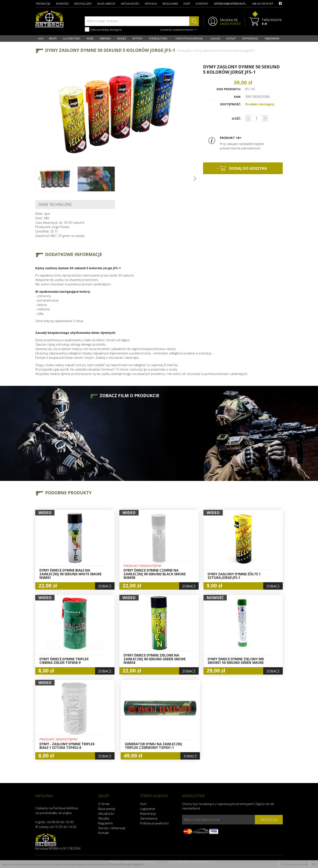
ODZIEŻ (121, 38)
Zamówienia (149, 818)
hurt (187, 4)
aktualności (130, 4)
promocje (43, 4)
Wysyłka (104, 818)
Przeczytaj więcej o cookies (295, 864)
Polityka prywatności (154, 823)
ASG (41, 38)
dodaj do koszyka (242, 168)
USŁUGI (215, 38)
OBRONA (105, 38)
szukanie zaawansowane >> (179, 30)
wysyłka (151, 4)
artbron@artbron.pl (230, 4)
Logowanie (148, 809)
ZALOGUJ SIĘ (229, 20)
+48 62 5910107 (262, 4)
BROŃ (53, 38)
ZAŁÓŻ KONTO (230, 24)
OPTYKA (137, 38)
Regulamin (106, 823)
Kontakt (104, 833)
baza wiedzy (106, 4)
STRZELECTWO (158, 38)
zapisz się (269, 820)
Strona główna (185, 51)
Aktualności (106, 813)
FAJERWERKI (272, 38)
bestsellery (83, 4)
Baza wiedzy (107, 809)
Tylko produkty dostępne (103, 29)
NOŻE (90, 38)
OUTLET (231, 38)
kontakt (202, 4)
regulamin (170, 4)
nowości (63, 4)
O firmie (104, 804)
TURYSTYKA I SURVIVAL (189, 38)
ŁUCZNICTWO (72, 38)
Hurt (143, 804)
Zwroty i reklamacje (112, 828)
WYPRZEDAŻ (250, 38)
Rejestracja (148, 813)
